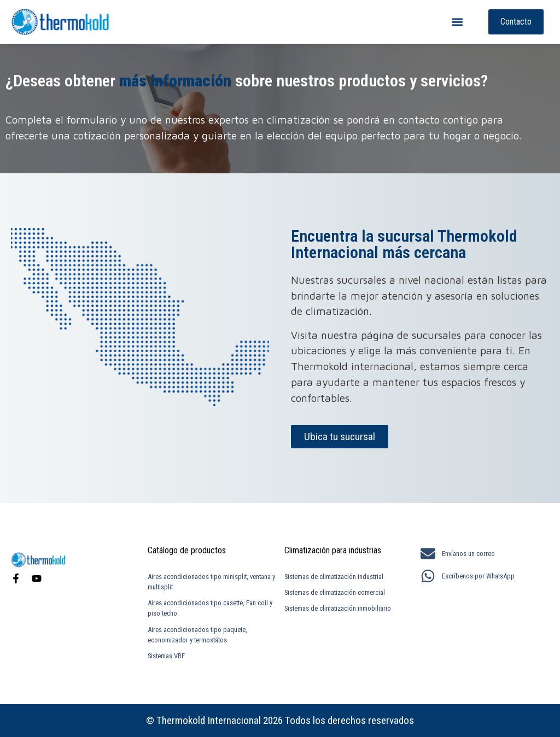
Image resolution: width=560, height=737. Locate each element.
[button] (457, 22)
